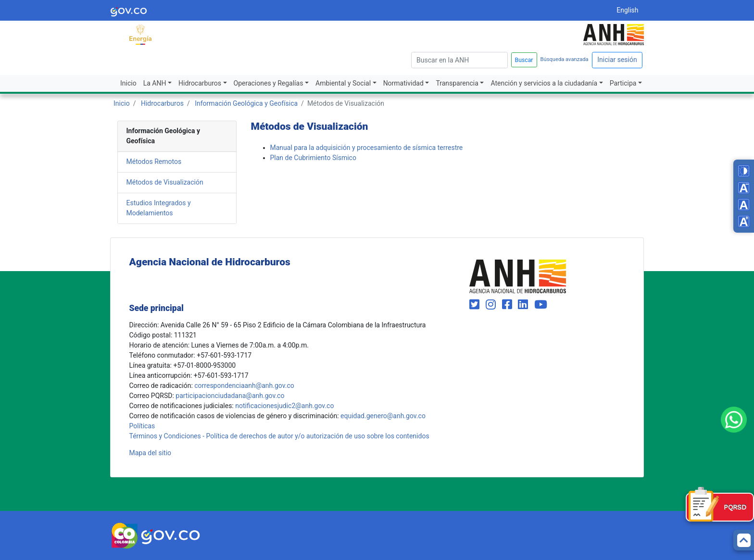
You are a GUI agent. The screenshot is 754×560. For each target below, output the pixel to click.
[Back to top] (744, 540)
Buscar (524, 60)
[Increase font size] (744, 221)
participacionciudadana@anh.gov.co (230, 396)
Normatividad (403, 83)
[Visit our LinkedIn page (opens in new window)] (524, 305)
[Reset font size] (744, 205)
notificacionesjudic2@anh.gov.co (284, 406)
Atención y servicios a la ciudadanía (544, 83)
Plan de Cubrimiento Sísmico (313, 158)
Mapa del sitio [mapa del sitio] (151, 453)
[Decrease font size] (744, 188)
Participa (623, 83)
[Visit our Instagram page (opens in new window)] (492, 305)
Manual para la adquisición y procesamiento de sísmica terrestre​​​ (367, 148)
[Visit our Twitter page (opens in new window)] (476, 305)
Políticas (142, 426)
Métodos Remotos (154, 162)
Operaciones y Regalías (269, 83)
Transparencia (457, 83)
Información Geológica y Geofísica (246, 103)
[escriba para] (459, 60)
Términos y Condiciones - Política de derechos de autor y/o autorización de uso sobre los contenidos (279, 436)
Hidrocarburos (200, 83)
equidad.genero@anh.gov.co (383, 416)
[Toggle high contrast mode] (744, 171)
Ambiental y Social (343, 83)
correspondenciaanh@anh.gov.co (244, 386)
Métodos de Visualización (165, 182)
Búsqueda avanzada (565, 59)
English (627, 10)
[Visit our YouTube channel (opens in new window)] (541, 305)
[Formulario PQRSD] (720, 507)
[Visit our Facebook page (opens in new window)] (509, 305)
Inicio (128, 83)
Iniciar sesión (617, 60)
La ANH (155, 83)
